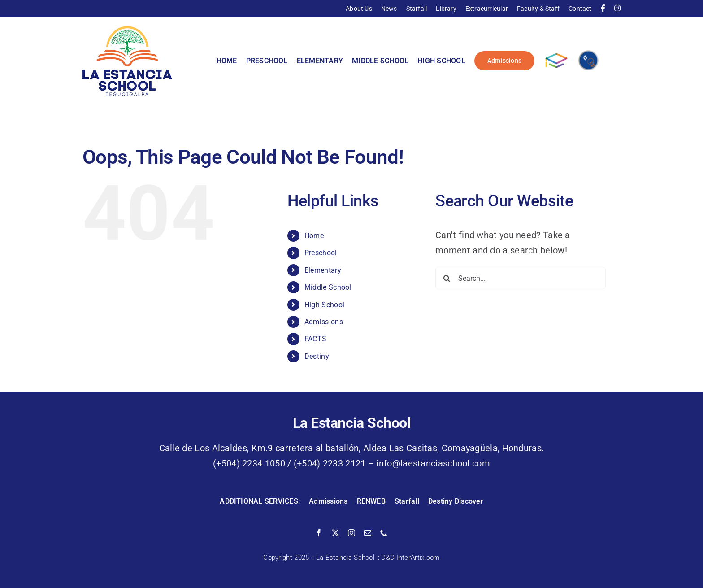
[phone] (384, 533)
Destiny (317, 356)
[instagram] (351, 533)
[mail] (368, 533)
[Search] (447, 278)
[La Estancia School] (127, 30)
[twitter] (335, 533)
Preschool (321, 253)
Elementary (323, 270)
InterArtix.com (418, 558)
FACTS (316, 339)
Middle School (328, 287)
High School (324, 305)
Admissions (324, 322)
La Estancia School (345, 558)
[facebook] (319, 533)
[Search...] (521, 278)
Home (314, 236)
